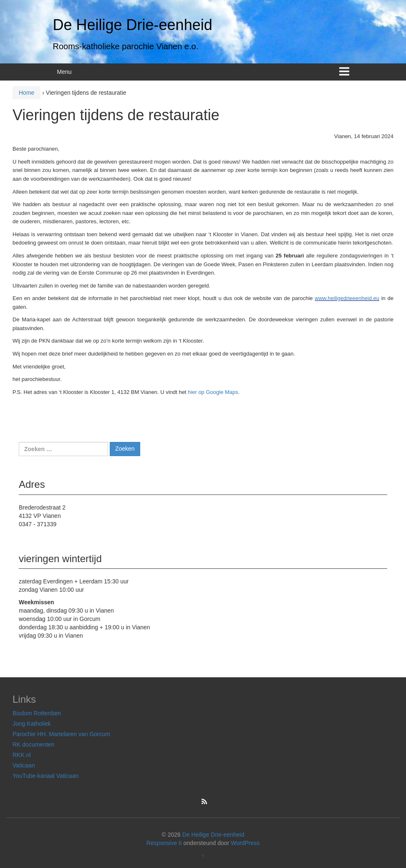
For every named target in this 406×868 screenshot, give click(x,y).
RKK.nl (22, 755)
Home (26, 93)
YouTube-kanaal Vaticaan (45, 776)
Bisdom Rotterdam (37, 713)
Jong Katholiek (32, 724)
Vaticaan (24, 765)
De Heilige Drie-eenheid (133, 25)
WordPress (245, 843)
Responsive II (164, 843)
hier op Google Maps (213, 392)
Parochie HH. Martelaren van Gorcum (61, 734)
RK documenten (33, 744)
